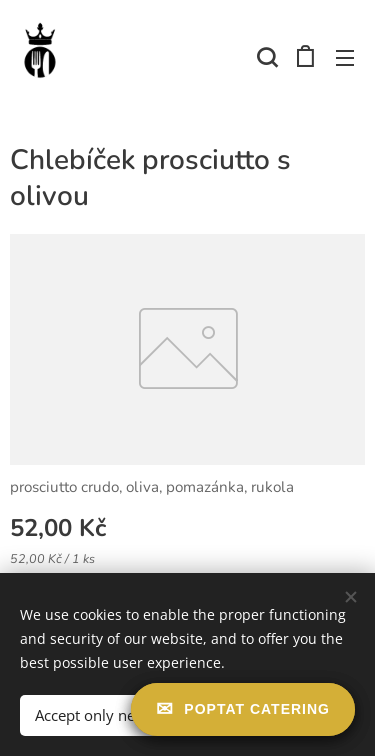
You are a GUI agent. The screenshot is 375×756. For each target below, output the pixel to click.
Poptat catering (257, 709)
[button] (265, 57)
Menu (345, 58)
